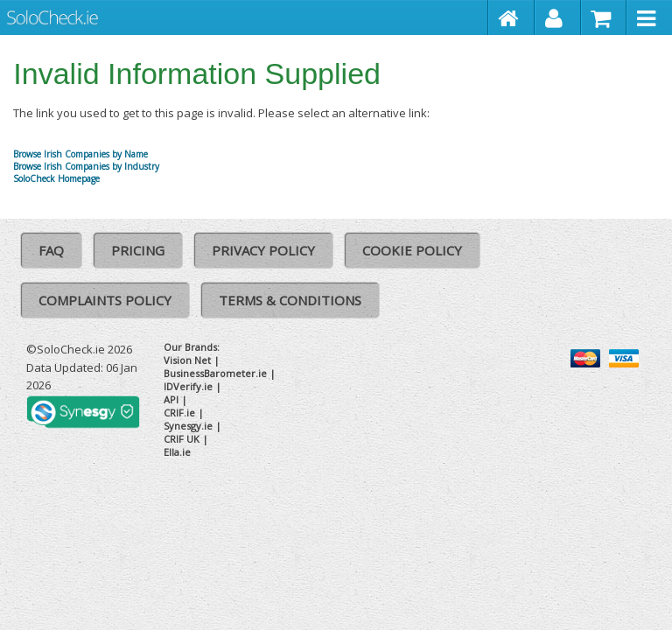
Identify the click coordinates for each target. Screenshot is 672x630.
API (171, 399)
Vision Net (187, 360)
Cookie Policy (412, 250)
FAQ (51, 250)
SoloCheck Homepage (56, 178)
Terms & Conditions (290, 300)
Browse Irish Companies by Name (80, 154)
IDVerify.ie (188, 386)
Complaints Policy (105, 300)
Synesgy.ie (188, 426)
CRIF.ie (179, 413)
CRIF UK (182, 439)
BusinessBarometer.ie (215, 373)
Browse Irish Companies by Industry (86, 166)
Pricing (138, 250)
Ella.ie (177, 452)
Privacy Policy (263, 250)
